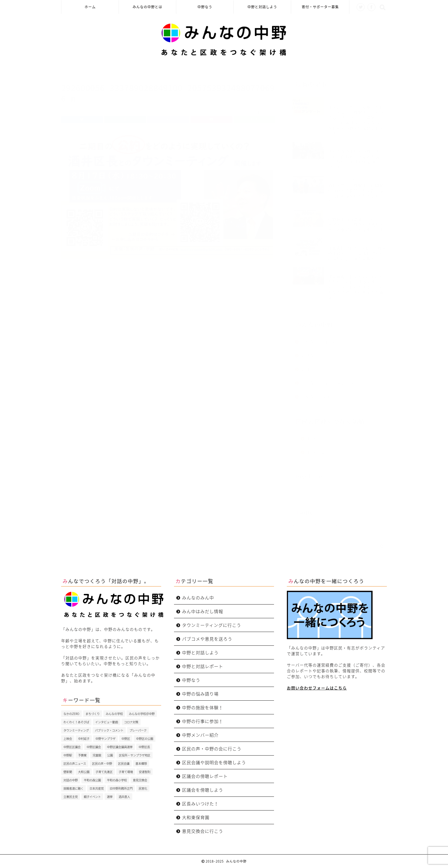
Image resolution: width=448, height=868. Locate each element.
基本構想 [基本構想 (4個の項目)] (141, 763)
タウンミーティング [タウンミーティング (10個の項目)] (76, 730)
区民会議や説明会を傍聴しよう (214, 762)
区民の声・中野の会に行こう (212, 749)
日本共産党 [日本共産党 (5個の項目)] (97, 788)
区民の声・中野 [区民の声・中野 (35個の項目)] (102, 763)
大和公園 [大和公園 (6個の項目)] (84, 772)
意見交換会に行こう (203, 831)
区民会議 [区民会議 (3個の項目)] (124, 763)
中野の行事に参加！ (203, 721)
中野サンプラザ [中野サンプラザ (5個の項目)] (105, 739)
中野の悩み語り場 (200, 694)
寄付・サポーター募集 (320, 7)
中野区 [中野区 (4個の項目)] (126, 739)
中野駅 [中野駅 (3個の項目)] (68, 755)
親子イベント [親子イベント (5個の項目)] (92, 797)
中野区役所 (318, 436)
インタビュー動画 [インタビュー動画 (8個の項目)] (107, 722)
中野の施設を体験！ (203, 707)
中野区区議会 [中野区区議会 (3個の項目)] (72, 747)
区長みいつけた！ (200, 803)
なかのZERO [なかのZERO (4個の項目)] (71, 714)
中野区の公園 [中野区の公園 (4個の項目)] (145, 739)
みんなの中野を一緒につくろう (333, 380)
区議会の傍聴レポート (205, 776)
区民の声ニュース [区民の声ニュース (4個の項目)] (75, 763)
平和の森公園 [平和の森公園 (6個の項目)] (92, 780)
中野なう (205, 7)
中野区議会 (318, 449)
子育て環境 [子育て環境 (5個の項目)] (126, 772)
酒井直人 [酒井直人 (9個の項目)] (124, 797)
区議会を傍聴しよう (203, 790)
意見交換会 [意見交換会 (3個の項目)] (140, 780)
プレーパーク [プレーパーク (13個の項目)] (138, 730)
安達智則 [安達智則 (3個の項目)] (145, 772)
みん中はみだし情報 (203, 611)
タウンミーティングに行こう (212, 625)
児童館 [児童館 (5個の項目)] (97, 755)
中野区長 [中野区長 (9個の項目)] (144, 747)
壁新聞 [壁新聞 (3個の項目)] (68, 772)
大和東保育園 (196, 817)
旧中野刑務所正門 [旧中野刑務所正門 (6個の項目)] (121, 788)
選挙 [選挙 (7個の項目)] (110, 797)
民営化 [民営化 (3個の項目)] (143, 788)
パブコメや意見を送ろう (207, 639)
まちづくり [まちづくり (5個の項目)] (93, 714)
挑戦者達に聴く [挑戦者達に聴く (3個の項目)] (73, 788)
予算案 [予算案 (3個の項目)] (82, 755)
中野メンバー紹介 (200, 735)
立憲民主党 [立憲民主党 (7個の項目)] (71, 797)
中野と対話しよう (262, 7)
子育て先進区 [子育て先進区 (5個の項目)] (104, 772)
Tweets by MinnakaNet (315, 522)
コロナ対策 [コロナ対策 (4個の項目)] (131, 722)
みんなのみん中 (317, 394)
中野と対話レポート (203, 666)
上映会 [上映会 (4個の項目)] (68, 739)
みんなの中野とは (147, 7)
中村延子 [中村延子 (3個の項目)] (84, 739)
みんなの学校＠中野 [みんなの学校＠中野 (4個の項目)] (142, 714)
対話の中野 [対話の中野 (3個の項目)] (71, 780)
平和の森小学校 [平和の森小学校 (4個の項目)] (117, 780)
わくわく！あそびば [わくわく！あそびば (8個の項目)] (76, 722)
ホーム (90, 7)
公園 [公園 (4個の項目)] (110, 755)
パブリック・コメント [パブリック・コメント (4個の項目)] (109, 730)
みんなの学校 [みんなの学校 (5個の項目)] (114, 714)
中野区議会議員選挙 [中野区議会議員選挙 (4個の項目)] (120, 747)
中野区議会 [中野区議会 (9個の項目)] (94, 747)
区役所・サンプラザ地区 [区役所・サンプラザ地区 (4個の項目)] (135, 755)
